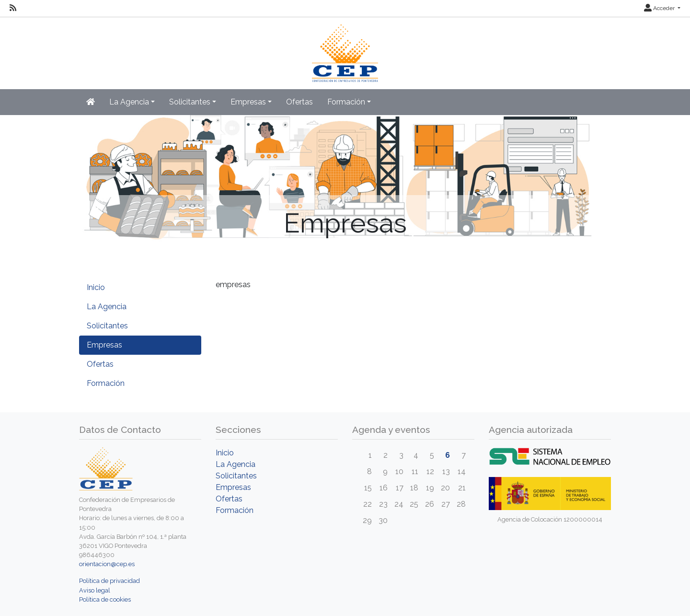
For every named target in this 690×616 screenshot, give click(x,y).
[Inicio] (345, 49)
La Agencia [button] (129, 102)
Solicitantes (107, 326)
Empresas (104, 345)
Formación (106, 383)
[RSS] (13, 8)
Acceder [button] (660, 8)
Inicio (96, 287)
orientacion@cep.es (107, 564)
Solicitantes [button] (190, 102)
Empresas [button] (248, 102)
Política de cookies (105, 599)
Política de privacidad (109, 581)
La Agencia (107, 307)
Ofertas (299, 102)
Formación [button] (346, 102)
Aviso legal (95, 590)
